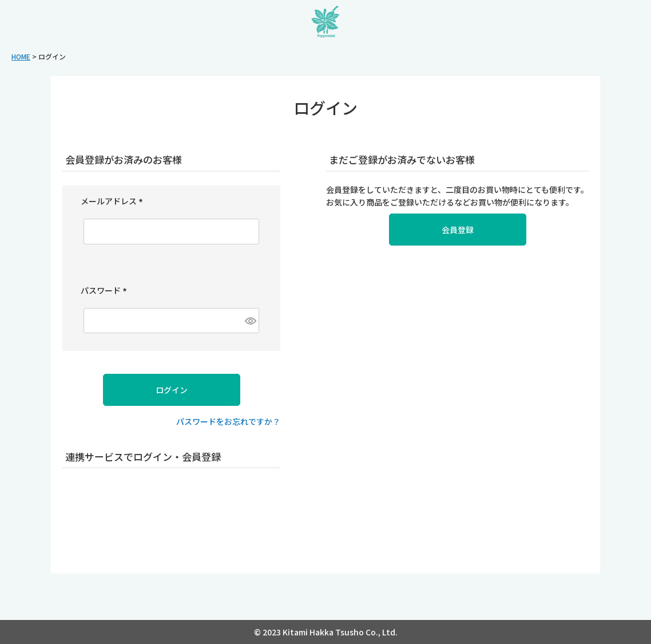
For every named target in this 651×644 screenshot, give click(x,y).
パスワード (106, 290)
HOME (21, 56)
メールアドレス (114, 201)
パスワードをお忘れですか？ (228, 421)
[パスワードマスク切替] (251, 321)
